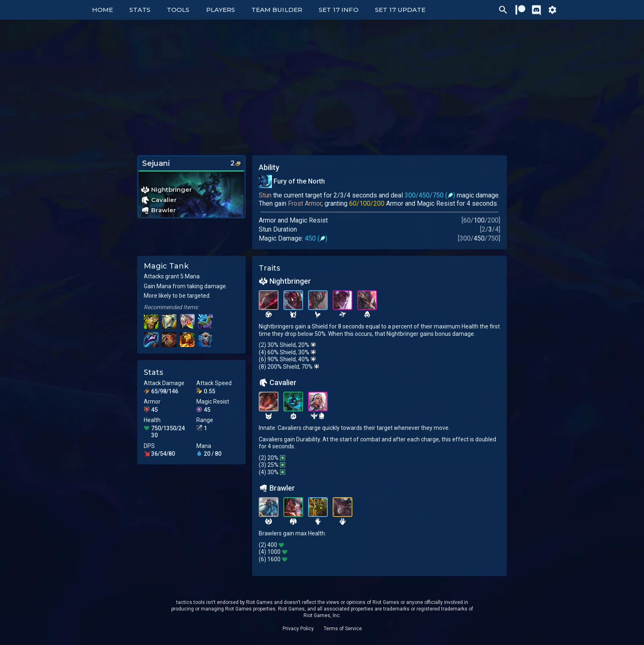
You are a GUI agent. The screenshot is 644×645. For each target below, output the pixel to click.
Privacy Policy (298, 629)
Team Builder (277, 10)
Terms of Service (343, 629)
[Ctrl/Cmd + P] (503, 10)
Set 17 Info (339, 10)
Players (221, 10)
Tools (178, 10)
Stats (140, 10)
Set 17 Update (400, 10)
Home (102, 10)
